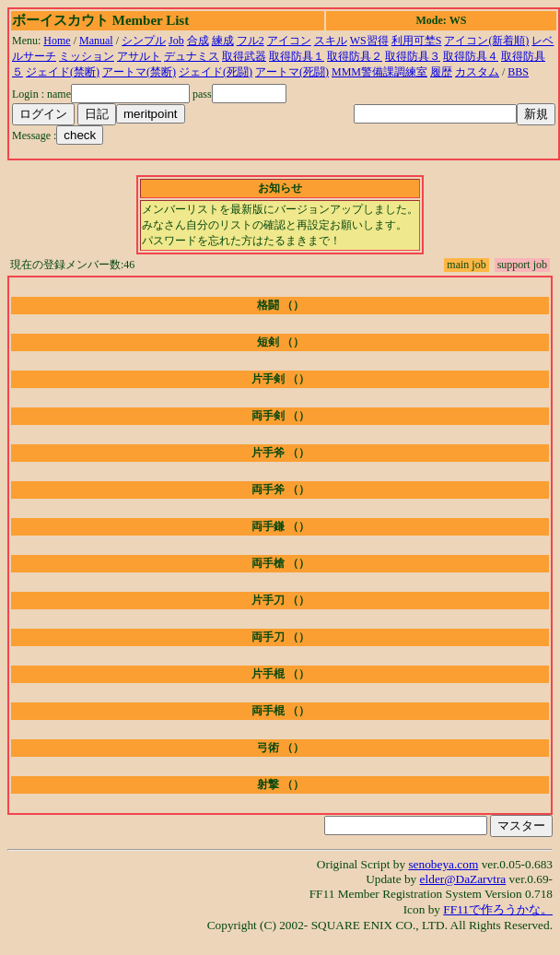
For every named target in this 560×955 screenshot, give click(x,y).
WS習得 (369, 41)
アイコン (289, 41)
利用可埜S (417, 41)
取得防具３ (413, 56)
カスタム (477, 72)
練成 (223, 41)
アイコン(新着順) (486, 41)
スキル (331, 41)
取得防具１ (297, 56)
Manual (96, 41)
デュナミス (192, 56)
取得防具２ (355, 56)
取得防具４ (471, 56)
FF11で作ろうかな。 (498, 909)
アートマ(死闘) (292, 72)
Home (57, 41)
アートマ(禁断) (139, 72)
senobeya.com (443, 864)
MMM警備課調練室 (379, 72)
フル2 (251, 41)
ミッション (87, 56)
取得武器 (244, 56)
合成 (198, 41)
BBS (518, 72)
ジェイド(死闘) (216, 72)
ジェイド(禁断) (63, 72)
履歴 (441, 72)
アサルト (139, 56)
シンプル (144, 41)
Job (176, 41)
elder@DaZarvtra (463, 879)
